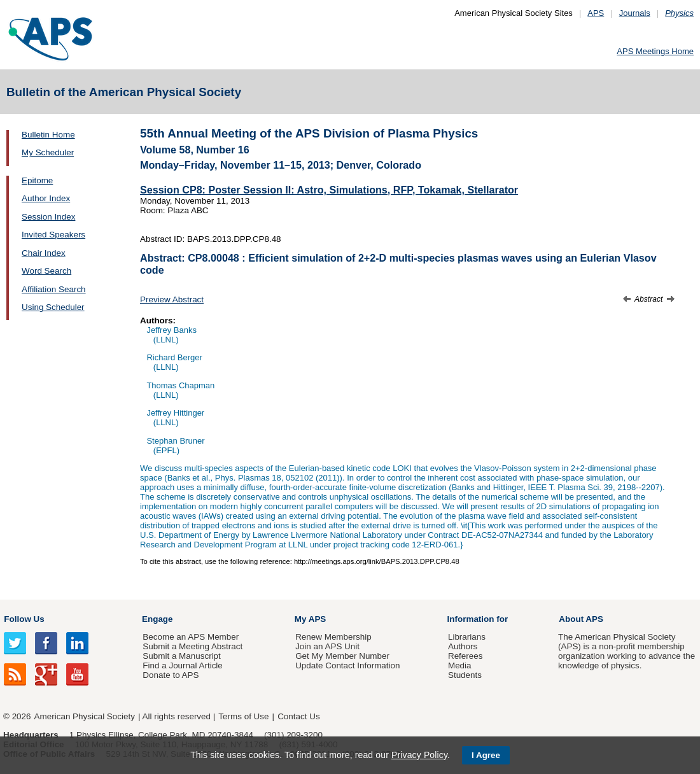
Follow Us (24, 619)
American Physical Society (85, 716)
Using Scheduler (53, 307)
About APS (581, 619)
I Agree (486, 755)
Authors (463, 646)
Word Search (46, 271)
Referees (465, 656)
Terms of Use (243, 716)
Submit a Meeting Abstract (192, 646)
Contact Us (298, 716)
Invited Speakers (53, 235)
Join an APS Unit (327, 646)
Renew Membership (333, 637)
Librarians (467, 637)
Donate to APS (171, 675)
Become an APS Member (191, 637)
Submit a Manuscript (181, 656)
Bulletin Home (48, 135)
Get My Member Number (342, 656)
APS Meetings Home (655, 51)
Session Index (48, 217)
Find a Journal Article (182, 665)
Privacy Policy (419, 755)
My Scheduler (48, 152)
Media (460, 665)
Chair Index (44, 253)
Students (465, 675)
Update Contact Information (347, 665)
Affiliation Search (54, 289)
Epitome (37, 180)
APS (596, 13)
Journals (635, 13)
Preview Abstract (172, 299)
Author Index (46, 198)
